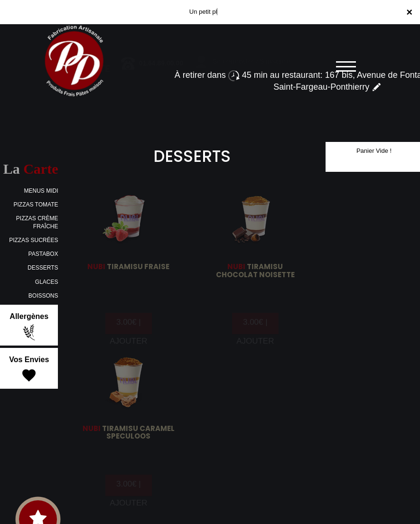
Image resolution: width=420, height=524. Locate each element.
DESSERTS (43, 268)
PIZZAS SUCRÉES (33, 240)
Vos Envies (29, 370)
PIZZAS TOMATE (36, 205)
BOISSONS (43, 296)
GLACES (47, 282)
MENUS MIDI (41, 191)
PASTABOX (43, 254)
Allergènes (29, 327)
